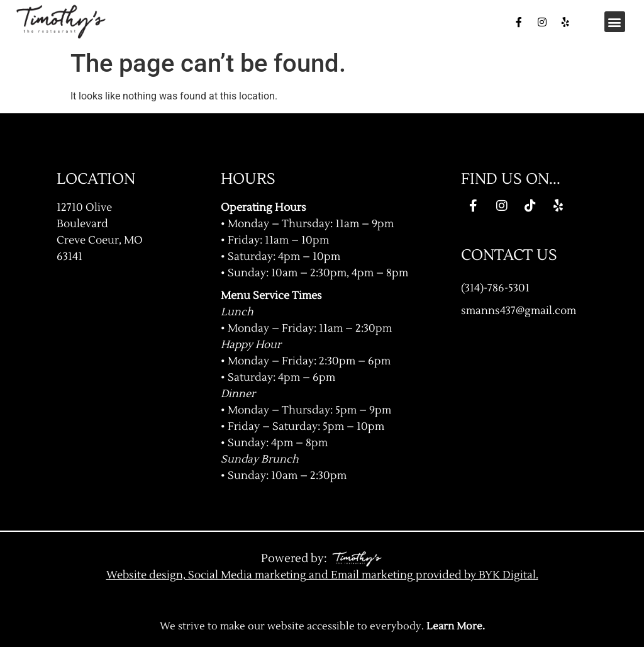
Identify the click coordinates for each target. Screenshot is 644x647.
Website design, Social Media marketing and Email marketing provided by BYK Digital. (322, 575)
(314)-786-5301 (495, 288)
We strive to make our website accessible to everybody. (322, 626)
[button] (615, 22)
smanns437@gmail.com (519, 311)
